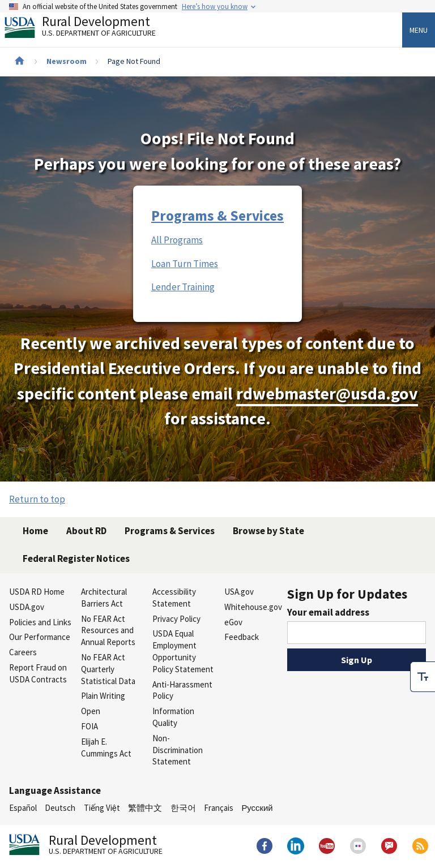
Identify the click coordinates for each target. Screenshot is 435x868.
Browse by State (268, 531)
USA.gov (239, 592)
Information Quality (173, 717)
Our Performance (40, 637)
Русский (257, 808)
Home (35, 531)
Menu (419, 30)
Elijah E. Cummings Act (106, 747)
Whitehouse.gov (253, 607)
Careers (23, 652)
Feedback (242, 637)
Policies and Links (40, 622)
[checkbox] (423, 677)
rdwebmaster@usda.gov (327, 394)
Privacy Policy (176, 619)
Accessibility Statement (174, 598)
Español (23, 808)
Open (91, 711)
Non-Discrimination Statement (178, 750)
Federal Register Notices (76, 558)
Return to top (37, 499)
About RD (86, 531)
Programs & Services (217, 216)
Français (219, 808)
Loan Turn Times (185, 264)
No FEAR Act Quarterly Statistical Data (108, 669)
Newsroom (67, 61)
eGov (233, 622)
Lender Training (183, 287)
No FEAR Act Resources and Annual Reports (108, 631)
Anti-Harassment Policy (182, 690)
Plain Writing (103, 696)
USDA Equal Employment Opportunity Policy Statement (183, 651)
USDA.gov (27, 607)
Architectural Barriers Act (104, 598)
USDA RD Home (37, 592)
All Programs (177, 240)
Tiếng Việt (102, 808)
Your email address (328, 612)
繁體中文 (145, 808)
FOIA (89, 726)
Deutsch (60, 808)
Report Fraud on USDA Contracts (38, 673)
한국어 (183, 808)
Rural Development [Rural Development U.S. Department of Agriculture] (89, 29)
